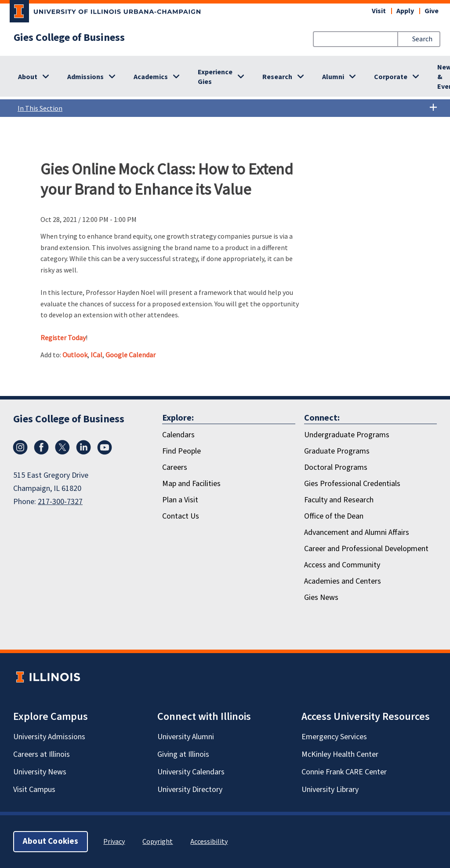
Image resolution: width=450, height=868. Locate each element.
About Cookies (51, 841)
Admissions (85, 77)
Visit (379, 11)
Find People (181, 451)
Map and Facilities (191, 484)
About (28, 77)
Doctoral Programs (336, 467)
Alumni (333, 77)
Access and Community (342, 565)
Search (422, 39)
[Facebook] (41, 447)
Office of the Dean (334, 516)
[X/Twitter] (62, 447)
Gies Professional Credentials (352, 484)
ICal (96, 355)
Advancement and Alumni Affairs (357, 532)
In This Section (227, 108)
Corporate (391, 77)
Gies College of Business (69, 38)
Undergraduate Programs (347, 435)
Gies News (321, 597)
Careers (175, 467)
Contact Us (181, 516)
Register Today (63, 338)
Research (277, 77)
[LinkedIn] (83, 447)
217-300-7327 (60, 502)
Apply (405, 11)
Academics (151, 77)
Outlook (75, 355)
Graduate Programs (337, 451)
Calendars (178, 435)
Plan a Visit (180, 500)
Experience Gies (215, 77)
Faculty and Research (339, 500)
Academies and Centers (343, 581)
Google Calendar (131, 355)
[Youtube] (105, 447)
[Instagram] (20, 447)
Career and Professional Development (366, 549)
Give (432, 11)
